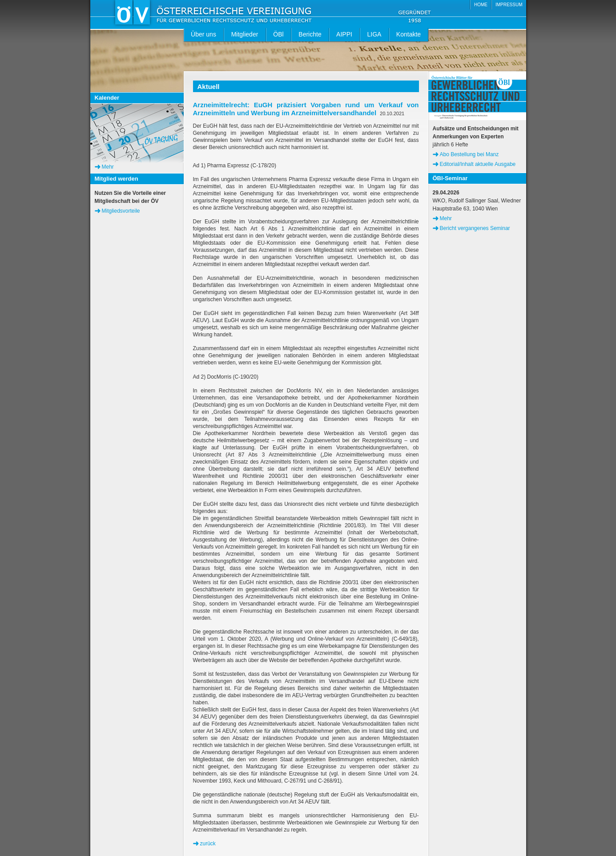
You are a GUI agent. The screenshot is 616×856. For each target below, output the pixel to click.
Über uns (203, 34)
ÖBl (278, 34)
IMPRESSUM (509, 5)
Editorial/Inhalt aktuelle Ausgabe (478, 164)
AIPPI (344, 34)
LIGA (374, 34)
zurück (208, 844)
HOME (481, 5)
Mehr (108, 167)
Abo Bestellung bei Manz (469, 154)
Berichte (310, 34)
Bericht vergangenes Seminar (475, 228)
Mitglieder (245, 34)
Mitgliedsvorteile (121, 211)
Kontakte (409, 34)
